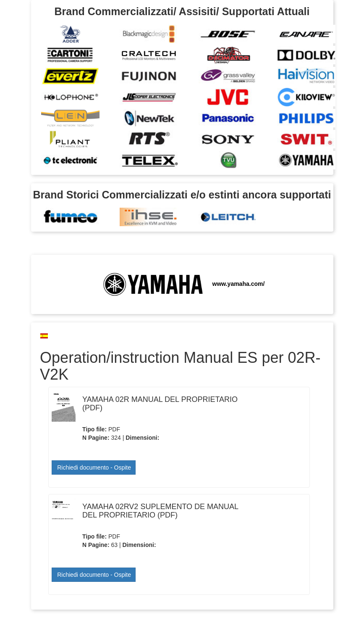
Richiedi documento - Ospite (94, 467)
